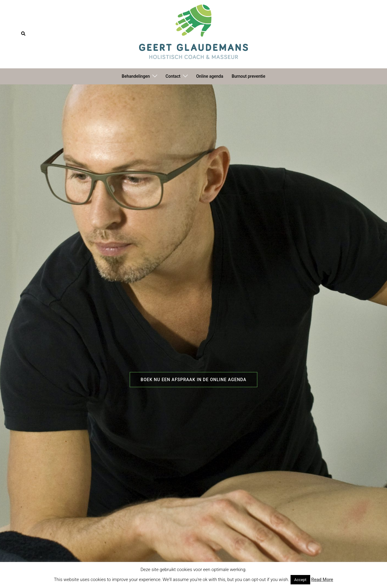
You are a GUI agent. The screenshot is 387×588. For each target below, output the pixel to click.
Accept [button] (300, 580)
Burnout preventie (248, 76)
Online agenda (210, 76)
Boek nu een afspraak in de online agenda (193, 380)
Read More (322, 580)
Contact (173, 76)
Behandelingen (136, 76)
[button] (24, 34)
